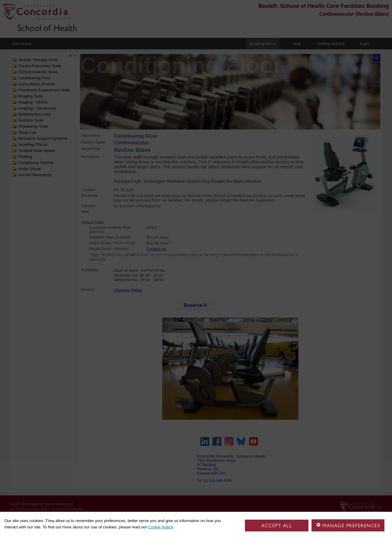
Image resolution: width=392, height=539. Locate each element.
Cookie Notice (161, 527)
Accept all (277, 526)
